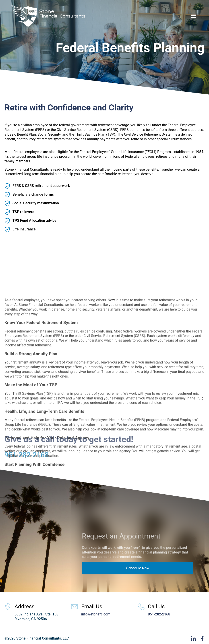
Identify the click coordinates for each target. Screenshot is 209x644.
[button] (194, 16)
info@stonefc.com (96, 614)
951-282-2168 (27, 460)
